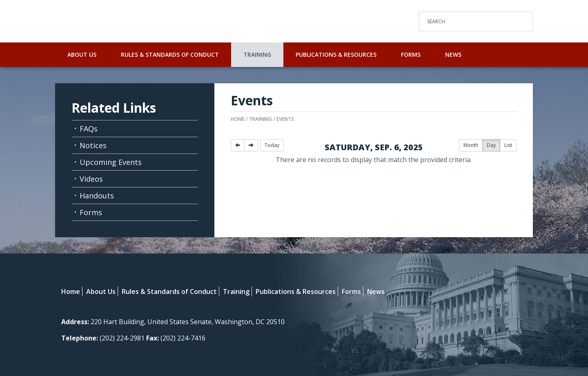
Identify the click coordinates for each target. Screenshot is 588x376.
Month (471, 145)
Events (285, 119)
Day (491, 145)
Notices (93, 145)
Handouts (97, 196)
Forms (411, 55)
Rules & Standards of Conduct (170, 55)
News (453, 55)
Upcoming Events (111, 162)
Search (436, 21)
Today (272, 145)
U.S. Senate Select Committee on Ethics (143, 21)
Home (238, 119)
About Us (82, 55)
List (508, 145)
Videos (91, 179)
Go (519, 22)
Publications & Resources (336, 55)
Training (257, 55)
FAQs (89, 129)
